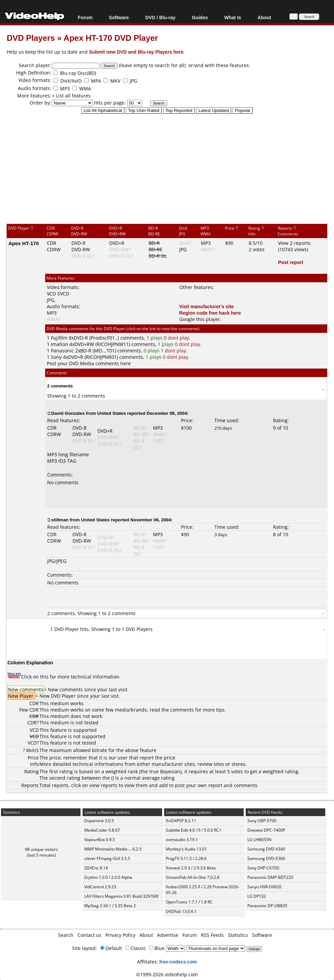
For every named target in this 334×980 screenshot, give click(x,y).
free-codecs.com (178, 962)
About (264, 17)
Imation (59, 344)
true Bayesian (165, 771)
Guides (200, 17)
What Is (233, 17)
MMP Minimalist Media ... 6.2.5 (113, 849)
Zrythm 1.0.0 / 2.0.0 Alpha (108, 877)
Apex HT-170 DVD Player (111, 38)
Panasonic (62, 351)
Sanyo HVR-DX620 (264, 887)
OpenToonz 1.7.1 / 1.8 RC (189, 902)
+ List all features (71, 96)
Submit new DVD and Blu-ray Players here (136, 52)
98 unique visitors (41, 849)
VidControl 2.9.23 (100, 887)
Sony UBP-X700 (262, 821)
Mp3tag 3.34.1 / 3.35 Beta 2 (110, 906)
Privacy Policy (120, 935)
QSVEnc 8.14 (96, 868)
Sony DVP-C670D (263, 868)
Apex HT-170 (24, 243)
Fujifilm (59, 338)
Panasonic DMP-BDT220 (270, 877)
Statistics (238, 935)
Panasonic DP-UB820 (267, 906)
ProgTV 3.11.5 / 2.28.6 (186, 858)
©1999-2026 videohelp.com (167, 974)
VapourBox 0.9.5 (100, 840)
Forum (85, 17)
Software (119, 17)
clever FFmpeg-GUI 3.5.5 (107, 858)
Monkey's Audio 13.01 (186, 849)
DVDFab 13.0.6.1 (181, 911)
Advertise (168, 935)
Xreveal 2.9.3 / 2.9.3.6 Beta (191, 868)
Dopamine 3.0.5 (99, 821)
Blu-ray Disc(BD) (78, 73)
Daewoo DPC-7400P (266, 830)
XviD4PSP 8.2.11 (181, 821)
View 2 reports (294, 243)
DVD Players (31, 38)
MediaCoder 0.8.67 (102, 830)
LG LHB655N (259, 840)
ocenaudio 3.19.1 (182, 840)
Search (66, 935)
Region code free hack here (210, 313)
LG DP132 (257, 896)
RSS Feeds (212, 935)
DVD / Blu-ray (160, 17)
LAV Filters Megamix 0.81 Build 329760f (121, 896)
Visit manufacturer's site (207, 306)
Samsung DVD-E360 (266, 858)
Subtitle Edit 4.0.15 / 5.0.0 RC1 (194, 830)
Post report (291, 262)
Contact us (89, 935)
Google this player (200, 319)
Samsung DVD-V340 (266, 849)
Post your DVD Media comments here (89, 363)
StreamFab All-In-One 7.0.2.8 (193, 877)
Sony (56, 357)
